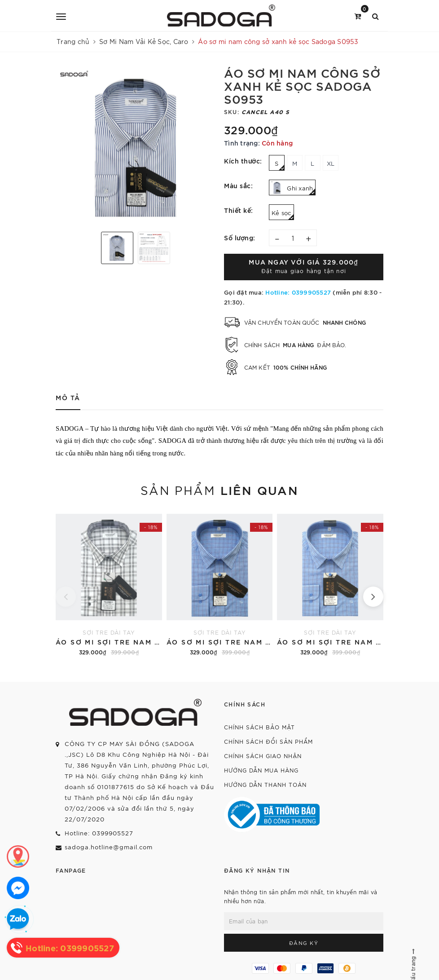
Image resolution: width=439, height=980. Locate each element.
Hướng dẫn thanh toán (265, 784)
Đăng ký (304, 943)
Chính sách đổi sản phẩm (268, 741)
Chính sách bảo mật (259, 727)
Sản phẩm (219, 490)
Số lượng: (240, 237)
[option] (135, 145)
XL (331, 163)
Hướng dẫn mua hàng (261, 770)
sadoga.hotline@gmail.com (109, 847)
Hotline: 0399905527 (298, 292)
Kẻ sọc (283, 214)
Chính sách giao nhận (263, 756)
